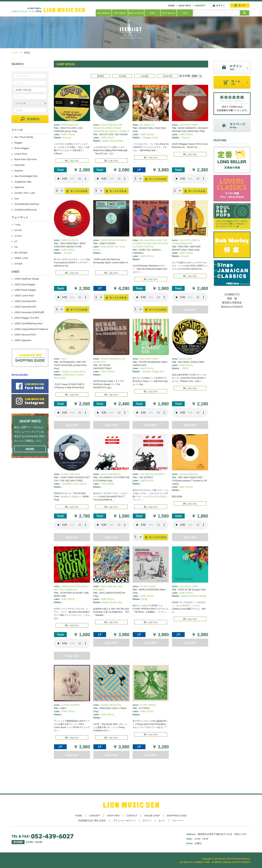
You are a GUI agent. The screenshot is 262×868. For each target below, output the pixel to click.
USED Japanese (23, 340)
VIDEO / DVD (21, 258)
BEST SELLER (169, 13)
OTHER (18, 264)
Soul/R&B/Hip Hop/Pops (27, 204)
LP (16, 241)
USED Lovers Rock (24, 296)
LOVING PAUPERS (71, 705)
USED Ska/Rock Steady (27, 279)
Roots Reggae (22, 148)
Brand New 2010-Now (26, 159)
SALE (185, 13)
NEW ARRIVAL (104, 13)
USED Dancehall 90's (25, 307)
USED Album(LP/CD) (25, 335)
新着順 (101, 76)
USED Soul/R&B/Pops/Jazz (28, 323)
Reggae (18, 143)
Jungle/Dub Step (23, 182)
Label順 (144, 76)
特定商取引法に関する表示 (92, 821)
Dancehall (19, 165)
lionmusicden (20, 375)
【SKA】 (185, 368)
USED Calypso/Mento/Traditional (31, 329)
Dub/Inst (19, 171)
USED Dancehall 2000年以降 (29, 312)
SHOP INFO (185, 6)
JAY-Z (64, 359)
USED (152, 13)
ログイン (147, 821)
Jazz (17, 199)
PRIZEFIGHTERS (70, 125)
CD (16, 247)
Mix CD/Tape (21, 253)
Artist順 (122, 76)
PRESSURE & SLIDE (73, 375)
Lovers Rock (21, 154)
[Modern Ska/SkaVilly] (113, 141)
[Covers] (67, 138)
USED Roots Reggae (25, 290)
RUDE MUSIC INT (109, 247)
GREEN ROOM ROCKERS (114, 240)
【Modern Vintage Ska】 (153, 372)
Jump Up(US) (79, 372)
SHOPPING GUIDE (177, 816)
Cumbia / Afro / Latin (25, 193)
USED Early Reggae (25, 284)
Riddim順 (168, 76)
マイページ (178, 821)
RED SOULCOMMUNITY (66, 590)
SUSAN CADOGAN (71, 474)
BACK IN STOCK (136, 13)
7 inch (17, 225)
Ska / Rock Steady (24, 137)
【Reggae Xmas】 (150, 138)
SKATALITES (186, 359)
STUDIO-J (66, 372)
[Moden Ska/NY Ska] (112, 602)
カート (162, 821)
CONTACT (200, 6)
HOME (171, 6)
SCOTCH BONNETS (111, 474)
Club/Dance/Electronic (26, 210)
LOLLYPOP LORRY (189, 125)
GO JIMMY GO (147, 125)
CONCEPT (95, 816)
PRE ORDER (120, 13)
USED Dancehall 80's (25, 301)
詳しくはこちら (72, 161)
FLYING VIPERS (148, 587)
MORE (30, 449)
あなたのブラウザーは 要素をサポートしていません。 (72, 179)
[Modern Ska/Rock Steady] (194, 596)
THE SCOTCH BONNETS (152, 474)
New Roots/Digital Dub (26, 176)
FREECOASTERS (70, 240)
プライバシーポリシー (124, 821)
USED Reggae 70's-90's (27, 318)
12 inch (18, 236)
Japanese (19, 187)
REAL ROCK (60, 378)
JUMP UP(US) (68, 134)
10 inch (18, 230)
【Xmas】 (186, 138)
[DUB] (144, 599)
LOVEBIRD (67, 484)
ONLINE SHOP (152, 816)
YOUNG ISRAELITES (111, 705)
